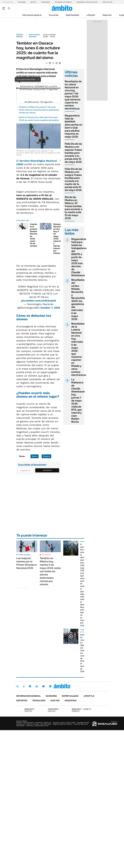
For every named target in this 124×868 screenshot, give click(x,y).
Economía (54, 15)
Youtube (43, 686)
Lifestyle (91, 15)
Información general (32, 15)
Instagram (30, 686)
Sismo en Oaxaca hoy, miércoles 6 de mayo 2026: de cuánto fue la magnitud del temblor (39, 119)
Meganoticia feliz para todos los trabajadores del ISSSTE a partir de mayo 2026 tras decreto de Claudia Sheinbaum (79, 257)
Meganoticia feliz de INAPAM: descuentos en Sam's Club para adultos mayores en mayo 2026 (74, 126)
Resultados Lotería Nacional (87, 2)
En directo (46, 555)
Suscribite (47, 470)
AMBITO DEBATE (81, 710)
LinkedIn (37, 686)
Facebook (24, 686)
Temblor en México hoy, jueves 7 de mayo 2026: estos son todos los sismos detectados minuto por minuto (39, 110)
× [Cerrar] (38, 79)
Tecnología (22, 2)
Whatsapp (50, 686)
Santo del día (107, 2)
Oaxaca (46, 456)
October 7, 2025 (50, 308)
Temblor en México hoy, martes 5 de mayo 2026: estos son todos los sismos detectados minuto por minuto (50, 571)
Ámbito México (20, 36)
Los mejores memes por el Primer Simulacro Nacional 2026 (27, 563)
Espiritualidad (72, 15)
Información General (34, 36)
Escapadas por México (63, 2)
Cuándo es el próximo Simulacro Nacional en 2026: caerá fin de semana (35, 235)
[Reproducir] (39, 84)
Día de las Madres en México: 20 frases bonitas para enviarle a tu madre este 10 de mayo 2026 (73, 208)
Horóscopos (46, 2)
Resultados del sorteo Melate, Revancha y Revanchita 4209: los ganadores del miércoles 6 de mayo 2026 (78, 299)
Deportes (107, 15)
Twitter (18, 686)
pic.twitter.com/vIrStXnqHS (39, 301)
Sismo (35, 456)
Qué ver (55, 701)
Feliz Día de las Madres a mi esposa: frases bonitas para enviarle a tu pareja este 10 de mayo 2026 (73, 153)
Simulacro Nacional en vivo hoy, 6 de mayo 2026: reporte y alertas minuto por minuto (58, 239)
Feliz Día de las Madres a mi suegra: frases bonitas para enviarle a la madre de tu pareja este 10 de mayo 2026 (73, 179)
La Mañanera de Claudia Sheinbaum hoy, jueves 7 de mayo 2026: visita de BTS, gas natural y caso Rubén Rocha (78, 401)
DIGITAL (30, 710)
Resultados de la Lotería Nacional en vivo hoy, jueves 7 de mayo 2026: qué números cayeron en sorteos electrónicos (73, 95)
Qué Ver (33, 2)
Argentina (71, 701)
